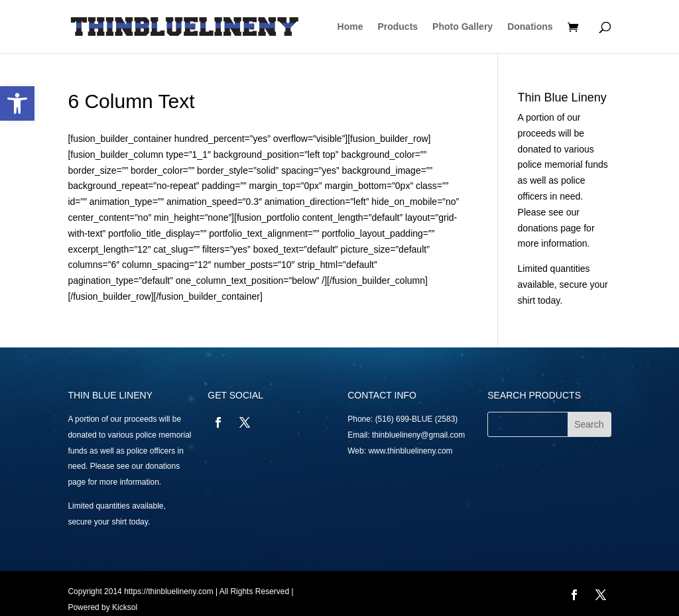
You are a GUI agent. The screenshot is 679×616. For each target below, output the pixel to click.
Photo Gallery (463, 27)
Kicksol (125, 607)
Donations (530, 27)
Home (350, 27)
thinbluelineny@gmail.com (418, 435)
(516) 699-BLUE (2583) (417, 419)
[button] (17, 103)
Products (398, 27)
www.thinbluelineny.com (410, 451)
